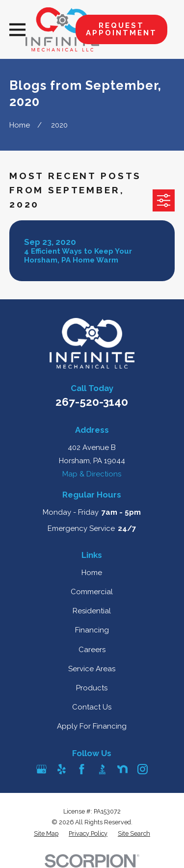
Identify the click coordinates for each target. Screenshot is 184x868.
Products (92, 688)
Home (92, 573)
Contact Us (92, 707)
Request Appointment (121, 29)
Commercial (92, 592)
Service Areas (92, 669)
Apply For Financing (92, 726)
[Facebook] (82, 769)
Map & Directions (92, 474)
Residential (92, 611)
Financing (92, 630)
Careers (92, 650)
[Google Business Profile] (41, 769)
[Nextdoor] (122, 769)
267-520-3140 (92, 402)
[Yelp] (62, 769)
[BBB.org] (102, 769)
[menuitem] (46, 834)
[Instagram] (143, 769)
